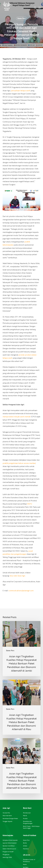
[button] (40, 8)
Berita (25, 843)
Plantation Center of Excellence (29, 860)
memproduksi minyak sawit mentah (17, 417)
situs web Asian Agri (17, 576)
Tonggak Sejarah (7, 821)
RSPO (30, 504)
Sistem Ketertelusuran (9, 849)
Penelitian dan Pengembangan (28, 822)
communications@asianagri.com (21, 591)
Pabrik (25, 816)
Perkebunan (27, 813)
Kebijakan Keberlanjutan (10, 840)
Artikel (25, 846)
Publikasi (26, 849)
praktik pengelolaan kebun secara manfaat (19, 463)
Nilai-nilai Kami (7, 816)
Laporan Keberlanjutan (10, 843)
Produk (25, 818)
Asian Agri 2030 (7, 857)
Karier (25, 864)
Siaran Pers (21, 18)
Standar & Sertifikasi (9, 846)
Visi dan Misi (6, 813)
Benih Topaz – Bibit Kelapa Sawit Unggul (31, 827)
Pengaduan (6, 854)
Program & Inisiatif (8, 852)
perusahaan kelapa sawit (21, 91)
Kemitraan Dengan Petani (10, 818)
